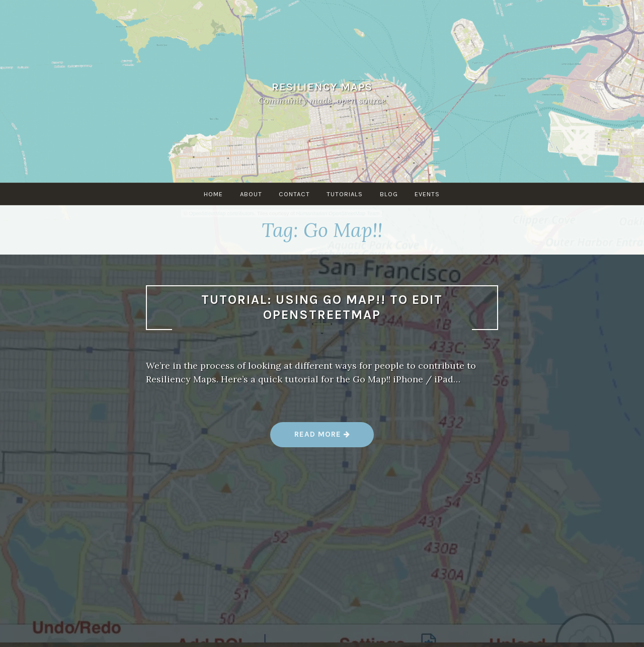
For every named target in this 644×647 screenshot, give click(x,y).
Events (428, 194)
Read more (322, 438)
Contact (294, 194)
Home (213, 194)
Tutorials (345, 194)
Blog (389, 194)
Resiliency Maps (322, 87)
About (251, 194)
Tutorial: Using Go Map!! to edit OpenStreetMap (322, 307)
